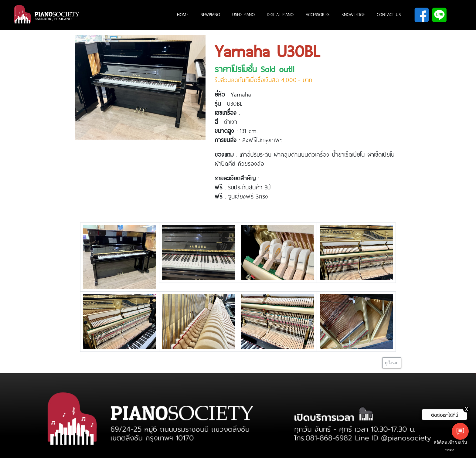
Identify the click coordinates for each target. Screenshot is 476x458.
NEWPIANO (210, 14)
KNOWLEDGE (353, 14)
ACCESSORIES (318, 14)
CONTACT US (389, 14)
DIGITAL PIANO (280, 14)
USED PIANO (243, 14)
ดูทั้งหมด (392, 363)
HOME (183, 14)
